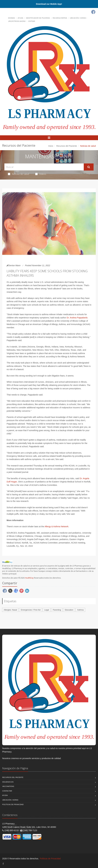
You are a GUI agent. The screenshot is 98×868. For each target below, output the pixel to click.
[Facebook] (93, 12)
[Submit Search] (89, 167)
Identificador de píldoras (38, 18)
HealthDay (29, 578)
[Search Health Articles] (44, 167)
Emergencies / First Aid (31, 610)
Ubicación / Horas (78, 18)
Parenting (57, 610)
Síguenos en (8, 782)
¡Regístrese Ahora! (17, 21)
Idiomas (11, 18)
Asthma (80, 610)
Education (69, 610)
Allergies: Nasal (10, 610)
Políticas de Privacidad (13, 804)
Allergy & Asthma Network (57, 526)
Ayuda (20, 18)
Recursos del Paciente (67, 146)
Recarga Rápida (60, 18)
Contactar (7, 791)
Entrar (32, 21)
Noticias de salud (18, 174)
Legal (47, 610)
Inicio (51, 146)
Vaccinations (8, 786)
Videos (41, 174)
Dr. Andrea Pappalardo (77, 318)
